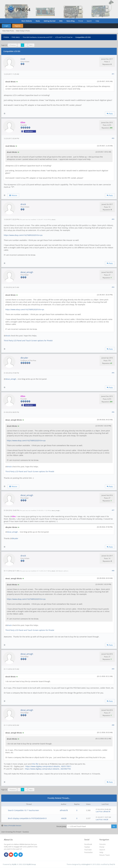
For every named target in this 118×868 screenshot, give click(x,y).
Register (18, 26)
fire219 (112, 864)
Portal (81, 21)
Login (6, 26)
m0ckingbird (86, 864)
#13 (113, 219)
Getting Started (50, 21)
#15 (113, 373)
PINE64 (6, 37)
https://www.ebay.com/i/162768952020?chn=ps (23, 235)
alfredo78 (64, 810)
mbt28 (64, 818)
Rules (38, 21)
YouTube (88, 850)
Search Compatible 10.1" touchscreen (23, 810)
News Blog (70, 21)
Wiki (61, 21)
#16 (113, 412)
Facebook (88, 844)
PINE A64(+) (16, 37)
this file (35, 764)
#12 (113, 138)
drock (23, 204)
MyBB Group (31, 864)
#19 (113, 669)
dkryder (24, 358)
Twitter (87, 847)
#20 (113, 725)
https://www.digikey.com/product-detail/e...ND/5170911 (48, 766)
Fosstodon (88, 852)
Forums (103, 844)
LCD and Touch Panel (63, 37)
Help (97, 21)
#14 (113, 287)
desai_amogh (27, 272)
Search (89, 21)
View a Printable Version (12, 826)
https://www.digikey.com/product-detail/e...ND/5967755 (48, 769)
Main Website (27, 21)
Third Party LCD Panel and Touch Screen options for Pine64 (28, 341)
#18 (113, 571)
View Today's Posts (23, 31)
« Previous (12, 45)
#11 (113, 74)
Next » (31, 45)
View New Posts (8, 31)
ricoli (23, 59)
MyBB (14, 864)
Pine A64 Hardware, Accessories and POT (38, 37)
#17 (113, 510)
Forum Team (105, 855)
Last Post (99, 812)
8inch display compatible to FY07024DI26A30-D (27, 818)
